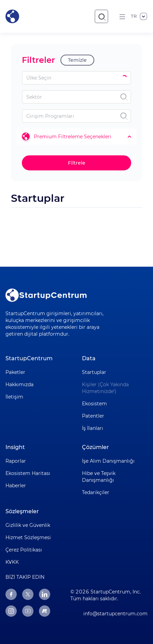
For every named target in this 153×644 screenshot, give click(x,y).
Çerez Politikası (24, 550)
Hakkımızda (19, 384)
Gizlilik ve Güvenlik (28, 525)
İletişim (14, 397)
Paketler (15, 372)
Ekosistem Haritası (28, 473)
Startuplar (94, 372)
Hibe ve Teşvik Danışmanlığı (99, 477)
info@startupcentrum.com (115, 614)
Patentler (93, 416)
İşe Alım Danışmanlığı (108, 461)
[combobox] (76, 78)
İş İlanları (93, 428)
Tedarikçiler (96, 492)
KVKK (12, 562)
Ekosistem (94, 404)
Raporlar (16, 461)
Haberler (16, 486)
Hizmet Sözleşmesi (28, 537)
